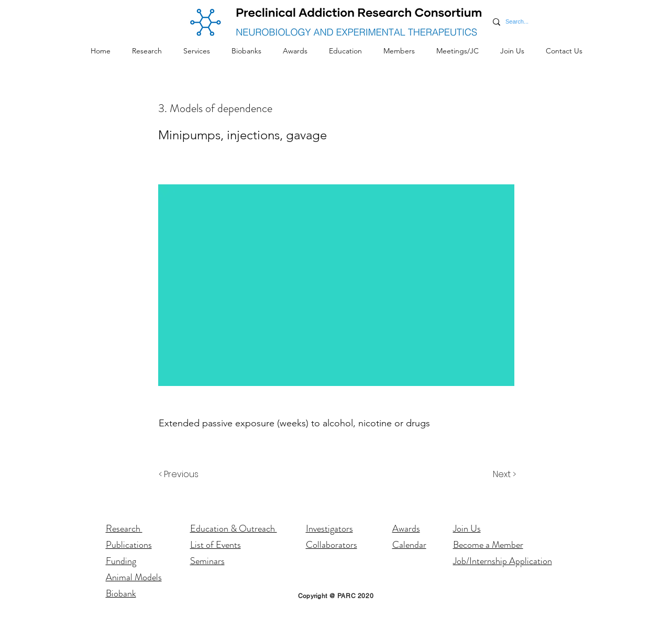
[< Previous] (180, 474)
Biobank (121, 593)
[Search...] (518, 22)
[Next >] (504, 474)
